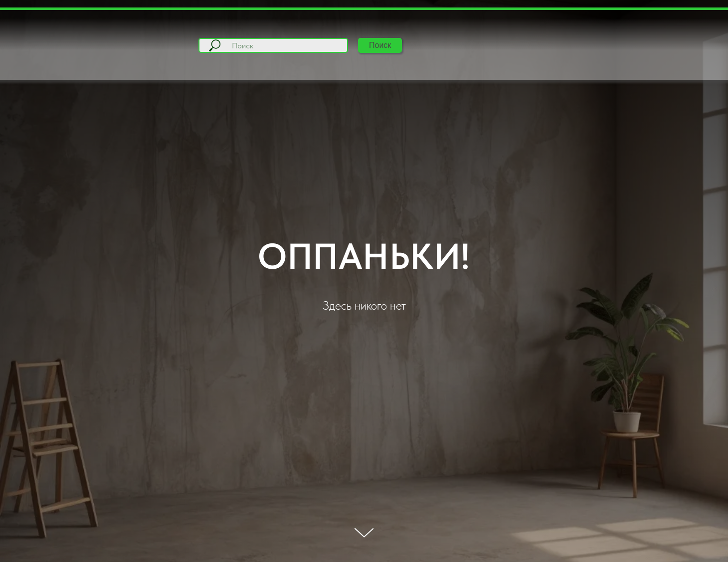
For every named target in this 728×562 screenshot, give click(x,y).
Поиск (380, 45)
